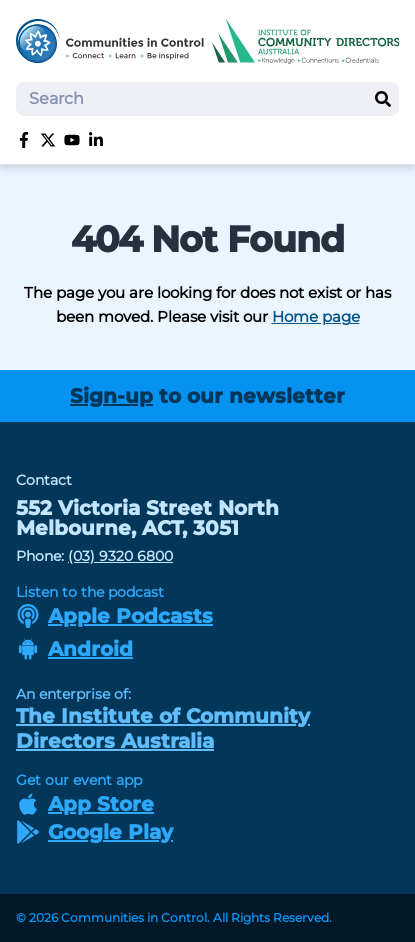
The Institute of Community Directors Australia (163, 728)
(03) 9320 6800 (120, 556)
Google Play (94, 832)
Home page (316, 316)
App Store (85, 804)
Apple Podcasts (114, 616)
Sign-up (111, 396)
